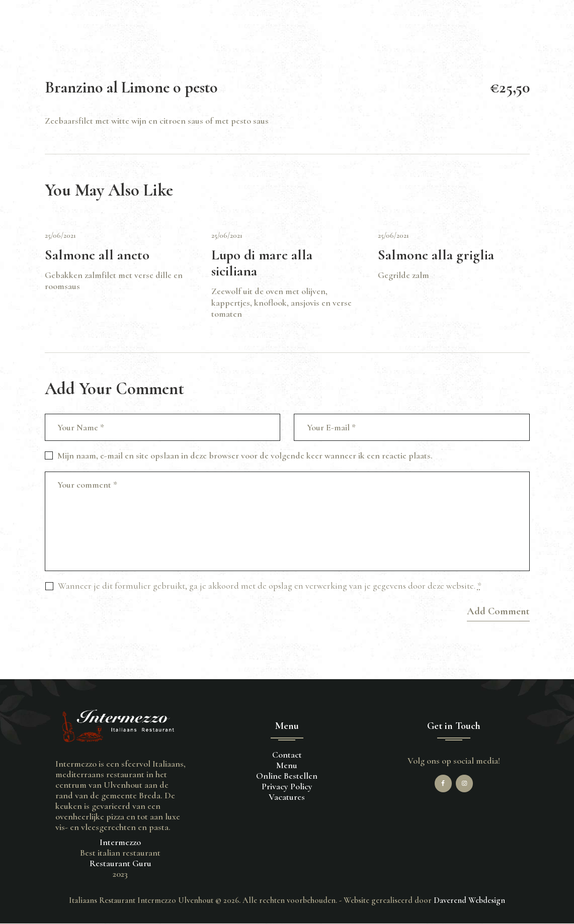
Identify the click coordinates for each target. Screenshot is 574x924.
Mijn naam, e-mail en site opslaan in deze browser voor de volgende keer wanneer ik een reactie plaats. (245, 455)
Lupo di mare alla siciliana (262, 263)
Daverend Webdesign (469, 900)
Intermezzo (120, 842)
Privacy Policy (287, 786)
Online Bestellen (287, 776)
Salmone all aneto (97, 255)
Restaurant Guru (120, 863)
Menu (287, 765)
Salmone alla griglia (436, 255)
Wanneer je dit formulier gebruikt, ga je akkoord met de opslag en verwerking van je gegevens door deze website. (270, 586)
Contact (287, 755)
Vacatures (287, 797)
